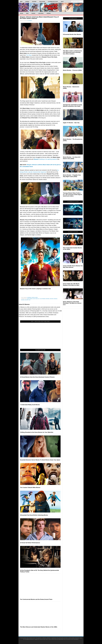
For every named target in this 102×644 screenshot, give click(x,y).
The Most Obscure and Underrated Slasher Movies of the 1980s (39, 627)
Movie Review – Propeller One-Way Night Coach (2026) (72, 176)
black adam (35, 299)
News (36, 298)
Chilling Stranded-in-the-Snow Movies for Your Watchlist (37, 432)
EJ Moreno (29, 298)
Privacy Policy (61, 639)
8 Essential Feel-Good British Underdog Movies (34, 515)
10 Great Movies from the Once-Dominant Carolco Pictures (37, 377)
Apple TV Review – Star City (71, 123)
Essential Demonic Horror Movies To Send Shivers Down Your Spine (40, 460)
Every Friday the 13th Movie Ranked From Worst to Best (71, 284)
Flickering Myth (51, 7)
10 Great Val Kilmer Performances (30, 543)
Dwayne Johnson (54, 299)
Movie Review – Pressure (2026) (72, 70)
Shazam (23, 300)
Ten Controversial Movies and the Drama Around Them (36, 599)
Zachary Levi (28, 300)
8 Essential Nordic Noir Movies (72, 34)
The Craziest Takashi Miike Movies (30, 487)
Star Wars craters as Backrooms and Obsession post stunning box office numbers (73, 52)
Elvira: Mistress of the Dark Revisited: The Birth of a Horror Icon (72, 303)
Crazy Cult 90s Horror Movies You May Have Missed (73, 267)
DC (39, 299)
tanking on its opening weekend (45, 159)
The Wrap (29, 55)
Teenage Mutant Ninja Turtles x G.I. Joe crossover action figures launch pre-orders (73, 195)
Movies (33, 298)
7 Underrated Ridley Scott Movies (30, 405)
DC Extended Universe (45, 299)
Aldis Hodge (30, 299)
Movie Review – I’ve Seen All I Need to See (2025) (72, 158)
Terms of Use (54, 639)
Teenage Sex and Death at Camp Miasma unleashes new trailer (73, 105)
